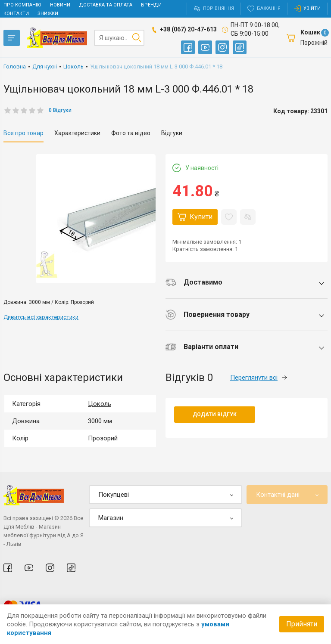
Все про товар (23, 133)
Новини (60, 5)
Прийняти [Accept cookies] (302, 624)
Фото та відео (131, 133)
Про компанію (22, 5)
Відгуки (172, 133)
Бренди (151, 5)
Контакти (16, 14)
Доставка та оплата (106, 5)
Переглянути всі (259, 378)
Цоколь (100, 404)
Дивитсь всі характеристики (41, 317)
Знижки (48, 14)
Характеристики (77, 133)
